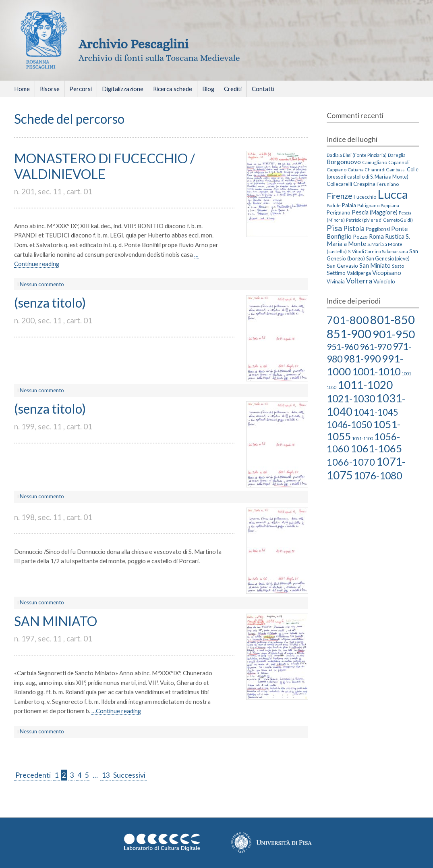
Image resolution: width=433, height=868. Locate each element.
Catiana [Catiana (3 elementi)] (356, 169)
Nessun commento (42, 284)
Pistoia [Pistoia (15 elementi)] (354, 228)
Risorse (50, 89)
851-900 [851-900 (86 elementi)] (349, 334)
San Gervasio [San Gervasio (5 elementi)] (342, 266)
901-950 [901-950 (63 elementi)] (394, 334)
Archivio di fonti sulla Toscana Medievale (159, 58)
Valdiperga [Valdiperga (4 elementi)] (359, 273)
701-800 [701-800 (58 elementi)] (348, 320)
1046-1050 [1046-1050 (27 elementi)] (349, 425)
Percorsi (81, 89)
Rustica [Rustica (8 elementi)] (395, 236)
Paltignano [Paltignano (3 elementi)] (368, 205)
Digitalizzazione (123, 89)
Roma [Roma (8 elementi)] (376, 236)
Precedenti (33, 775)
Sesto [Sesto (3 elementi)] (398, 266)
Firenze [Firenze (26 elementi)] (340, 196)
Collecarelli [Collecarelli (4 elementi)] (339, 184)
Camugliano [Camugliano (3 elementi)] (375, 162)
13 (106, 775)
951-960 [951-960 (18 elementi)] (343, 347)
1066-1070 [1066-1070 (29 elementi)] (351, 462)
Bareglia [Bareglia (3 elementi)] (397, 155)
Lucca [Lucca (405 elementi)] (393, 194)
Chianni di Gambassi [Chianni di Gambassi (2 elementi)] (385, 170)
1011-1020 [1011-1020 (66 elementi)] (365, 385)
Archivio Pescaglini (134, 44)
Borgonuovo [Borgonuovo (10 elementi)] (344, 162)
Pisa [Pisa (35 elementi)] (334, 228)
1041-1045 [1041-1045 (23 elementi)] (376, 412)
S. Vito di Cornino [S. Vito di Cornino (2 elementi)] (364, 251)
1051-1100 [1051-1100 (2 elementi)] (363, 438)
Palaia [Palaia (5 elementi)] (349, 205)
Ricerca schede (173, 89)
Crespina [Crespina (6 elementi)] (364, 184)
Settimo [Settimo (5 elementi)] (336, 273)
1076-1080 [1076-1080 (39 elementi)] (378, 475)
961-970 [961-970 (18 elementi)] (376, 347)
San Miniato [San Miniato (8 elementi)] (375, 265)
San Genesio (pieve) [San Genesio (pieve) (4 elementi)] (388, 259)
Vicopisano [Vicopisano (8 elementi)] (387, 273)
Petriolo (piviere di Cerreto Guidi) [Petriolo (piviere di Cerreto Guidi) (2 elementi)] (379, 220)
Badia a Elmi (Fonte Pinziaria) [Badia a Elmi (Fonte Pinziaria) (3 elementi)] (357, 155)
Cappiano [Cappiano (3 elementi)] (337, 169)
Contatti (263, 89)
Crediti (233, 89)
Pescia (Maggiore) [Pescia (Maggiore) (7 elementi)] (375, 212)
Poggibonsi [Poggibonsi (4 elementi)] (378, 229)
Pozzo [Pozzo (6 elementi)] (360, 236)
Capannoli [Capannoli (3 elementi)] (399, 162)
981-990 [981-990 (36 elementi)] (362, 359)
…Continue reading (116, 711)
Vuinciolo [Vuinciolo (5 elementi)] (384, 281)
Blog (208, 89)
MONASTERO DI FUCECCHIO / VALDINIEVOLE (105, 166)
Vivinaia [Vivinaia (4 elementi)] (336, 282)
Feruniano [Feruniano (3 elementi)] (388, 184)
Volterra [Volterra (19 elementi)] (359, 281)
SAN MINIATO (56, 621)
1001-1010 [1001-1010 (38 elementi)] (376, 371)
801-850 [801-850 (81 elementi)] (393, 320)
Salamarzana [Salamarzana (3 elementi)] (395, 251)
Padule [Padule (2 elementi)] (334, 205)
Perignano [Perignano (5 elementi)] (339, 212)
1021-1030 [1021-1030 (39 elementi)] (351, 398)
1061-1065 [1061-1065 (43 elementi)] (376, 448)
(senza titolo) (50, 303)
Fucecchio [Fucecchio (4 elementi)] (365, 197)
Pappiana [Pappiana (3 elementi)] (390, 205)
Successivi (129, 775)
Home (22, 89)
